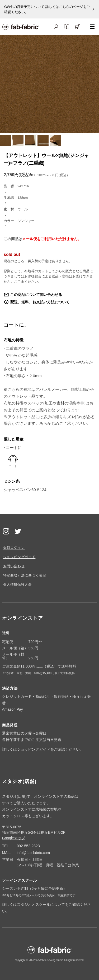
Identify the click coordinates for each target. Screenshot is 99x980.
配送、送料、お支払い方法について (40, 302)
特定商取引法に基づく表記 (25, 575)
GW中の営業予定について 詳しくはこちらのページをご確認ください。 (47, 9)
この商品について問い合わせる (36, 295)
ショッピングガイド (19, 557)
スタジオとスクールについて (41, 905)
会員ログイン (14, 548)
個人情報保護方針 (18, 585)
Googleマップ (14, 838)
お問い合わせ (14, 566)
